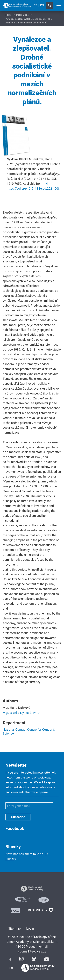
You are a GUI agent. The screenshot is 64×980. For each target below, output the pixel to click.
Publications (23, 15)
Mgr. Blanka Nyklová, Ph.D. (22, 713)
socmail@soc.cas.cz (32, 951)
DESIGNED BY (40, 910)
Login (30, 928)
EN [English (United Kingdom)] (42, 5)
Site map (15, 928)
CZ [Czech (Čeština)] (35, 5)
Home (8, 15)
